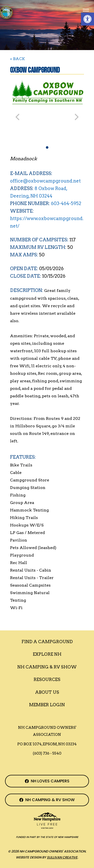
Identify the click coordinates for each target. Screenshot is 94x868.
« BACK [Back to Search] (18, 59)
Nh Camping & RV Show (47, 667)
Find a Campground (47, 642)
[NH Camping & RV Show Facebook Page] (47, 800)
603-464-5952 (66, 203)
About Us (47, 692)
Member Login (47, 705)
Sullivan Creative (62, 857)
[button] (87, 19)
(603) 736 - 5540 (47, 753)
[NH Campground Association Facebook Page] (47, 781)
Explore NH (47, 654)
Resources (47, 679)
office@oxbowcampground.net (45, 181)
